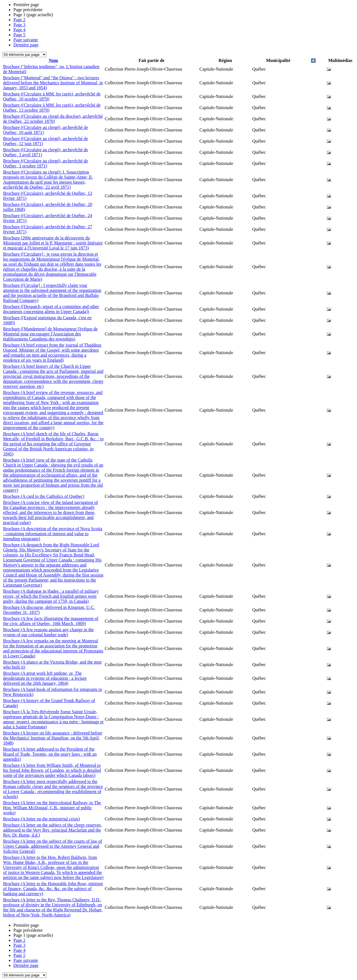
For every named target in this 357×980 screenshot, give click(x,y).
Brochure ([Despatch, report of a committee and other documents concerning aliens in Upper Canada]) (51, 309)
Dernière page (26, 45)
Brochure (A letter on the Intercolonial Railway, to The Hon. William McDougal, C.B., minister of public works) (52, 808)
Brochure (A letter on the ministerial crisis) (41, 819)
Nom (53, 60)
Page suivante (26, 40)
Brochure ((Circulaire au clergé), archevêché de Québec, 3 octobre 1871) (45, 163)
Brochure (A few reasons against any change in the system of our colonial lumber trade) (48, 632)
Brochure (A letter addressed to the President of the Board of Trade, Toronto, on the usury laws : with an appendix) (50, 754)
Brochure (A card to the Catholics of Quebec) (44, 496)
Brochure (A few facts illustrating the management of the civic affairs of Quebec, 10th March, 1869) (51, 621)
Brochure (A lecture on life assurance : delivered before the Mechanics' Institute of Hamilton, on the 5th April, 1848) (53, 738)
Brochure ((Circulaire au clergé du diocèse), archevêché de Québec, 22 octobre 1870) (53, 119)
